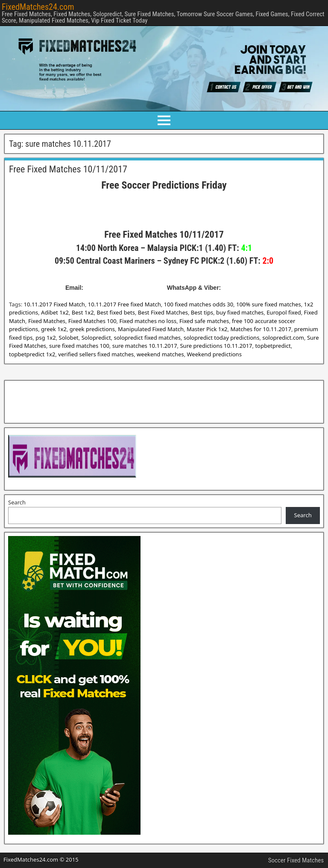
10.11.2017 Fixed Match (54, 304)
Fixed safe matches (204, 321)
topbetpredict (273, 346)
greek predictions (92, 329)
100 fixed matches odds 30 (199, 304)
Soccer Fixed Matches (296, 860)
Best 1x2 (83, 312)
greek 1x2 (54, 329)
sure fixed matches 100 (79, 346)
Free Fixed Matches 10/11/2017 (68, 169)
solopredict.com (283, 338)
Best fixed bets (116, 312)
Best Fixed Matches (163, 312)
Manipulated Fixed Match (151, 329)
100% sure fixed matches (269, 304)
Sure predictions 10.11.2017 (216, 346)
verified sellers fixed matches (96, 354)
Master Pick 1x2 (207, 329)
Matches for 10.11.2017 (261, 329)
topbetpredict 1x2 (32, 354)
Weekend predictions (214, 354)
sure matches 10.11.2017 (145, 346)
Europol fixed (284, 312)
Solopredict (96, 338)
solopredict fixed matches (147, 338)
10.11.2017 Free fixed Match (124, 304)
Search (17, 502)
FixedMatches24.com (38, 7)
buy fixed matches (240, 312)
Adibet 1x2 (55, 312)
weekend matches (160, 354)
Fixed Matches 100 (92, 321)
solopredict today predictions (221, 338)
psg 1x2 (45, 338)
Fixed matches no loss (148, 321)
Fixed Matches (47, 321)
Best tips (202, 312)
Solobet (69, 338)
